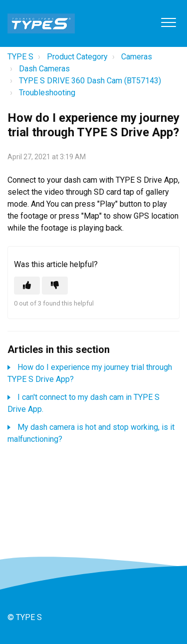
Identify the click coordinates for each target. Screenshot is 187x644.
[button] (168, 22)
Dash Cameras (44, 69)
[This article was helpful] (27, 286)
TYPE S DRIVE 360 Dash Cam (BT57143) (90, 81)
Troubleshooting (47, 93)
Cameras (137, 57)
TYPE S (20, 57)
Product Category (77, 57)
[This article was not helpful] (55, 286)
